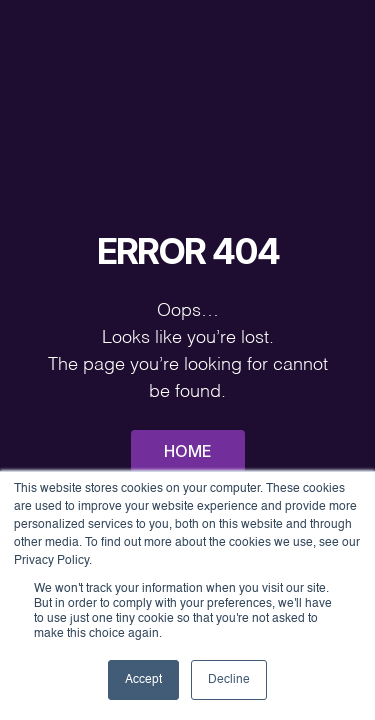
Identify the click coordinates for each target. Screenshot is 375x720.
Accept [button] (143, 680)
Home (188, 451)
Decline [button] (229, 680)
